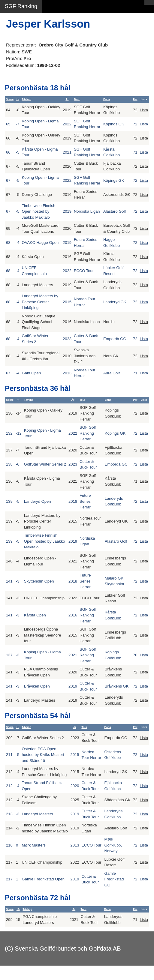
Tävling (27, 99)
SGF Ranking (21, 6)
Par (135, 99)
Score (10, 99)
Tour (77, 99)
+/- (18, 99)
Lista (144, 110)
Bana (107, 99)
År (67, 99)
